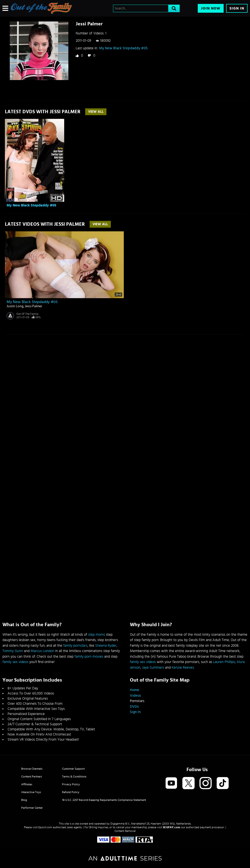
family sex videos (15, 662)
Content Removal (125, 831)
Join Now (211, 8)
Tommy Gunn (13, 651)
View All (96, 112)
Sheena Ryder (106, 646)
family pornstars (75, 646)
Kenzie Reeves (183, 668)
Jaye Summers (153, 668)
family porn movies (89, 657)
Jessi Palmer (34, 306)
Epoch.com (45, 827)
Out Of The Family (27, 314)
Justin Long (15, 306)
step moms (97, 635)
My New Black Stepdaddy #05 (123, 48)
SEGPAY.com (171, 827)
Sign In (237, 8)
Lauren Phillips (224, 662)
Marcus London (42, 651)
